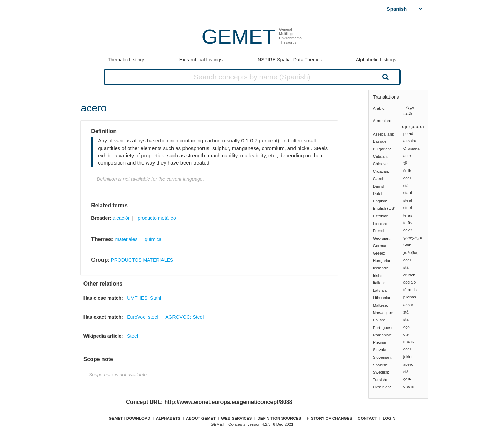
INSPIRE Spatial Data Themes (289, 60)
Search (385, 77)
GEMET (239, 37)
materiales (126, 239)
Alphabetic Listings (376, 60)
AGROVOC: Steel (184, 317)
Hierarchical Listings (201, 60)
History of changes (329, 418)
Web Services (236, 418)
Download (138, 418)
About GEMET (201, 418)
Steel (132, 336)
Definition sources (279, 418)
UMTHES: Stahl (144, 298)
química (153, 239)
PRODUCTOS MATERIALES (142, 260)
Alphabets (168, 418)
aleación (121, 218)
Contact (367, 418)
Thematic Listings (126, 60)
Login (389, 418)
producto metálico (157, 218)
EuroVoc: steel (142, 317)
